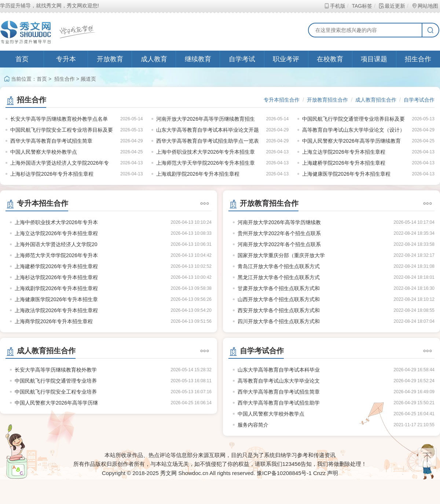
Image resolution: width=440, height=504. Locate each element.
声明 (333, 473)
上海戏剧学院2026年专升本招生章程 (198, 174)
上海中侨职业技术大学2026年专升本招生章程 (206, 153)
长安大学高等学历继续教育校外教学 (56, 370)
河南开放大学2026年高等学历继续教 (279, 222)
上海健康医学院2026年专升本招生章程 (346, 174)
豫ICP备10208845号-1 (284, 473)
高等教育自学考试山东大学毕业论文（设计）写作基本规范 (353, 131)
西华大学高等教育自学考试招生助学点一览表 (208, 141)
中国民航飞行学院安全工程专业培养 (56, 392)
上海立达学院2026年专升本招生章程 (344, 152)
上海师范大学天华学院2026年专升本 (56, 255)
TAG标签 (362, 6)
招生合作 (418, 59)
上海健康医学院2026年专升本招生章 (56, 299)
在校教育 (330, 59)
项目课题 (374, 59)
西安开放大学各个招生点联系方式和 (279, 310)
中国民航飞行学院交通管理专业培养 (56, 381)
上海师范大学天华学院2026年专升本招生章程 (206, 164)
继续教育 (198, 59)
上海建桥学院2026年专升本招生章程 (344, 163)
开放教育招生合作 (327, 100)
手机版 (335, 6)
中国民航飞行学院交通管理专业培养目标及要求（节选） (353, 120)
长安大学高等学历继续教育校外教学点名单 (59, 119)
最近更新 (392, 6)
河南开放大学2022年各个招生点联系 (279, 244)
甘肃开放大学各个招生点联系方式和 (279, 288)
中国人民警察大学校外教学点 (44, 152)
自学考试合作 (419, 100)
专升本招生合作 (282, 100)
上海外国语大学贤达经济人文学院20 (56, 244)
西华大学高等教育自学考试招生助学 (279, 403)
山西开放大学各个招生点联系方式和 (279, 299)
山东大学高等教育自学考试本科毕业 (279, 370)
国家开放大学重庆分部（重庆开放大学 (281, 255)
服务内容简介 (253, 425)
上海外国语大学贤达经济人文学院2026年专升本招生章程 (60, 164)
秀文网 (168, 473)
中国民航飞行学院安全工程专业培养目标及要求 (62, 131)
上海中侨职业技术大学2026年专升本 (56, 222)
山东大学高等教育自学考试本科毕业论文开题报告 (208, 131)
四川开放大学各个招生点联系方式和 (279, 321)
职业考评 (286, 59)
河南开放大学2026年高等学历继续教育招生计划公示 (206, 120)
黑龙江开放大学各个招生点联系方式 (279, 277)
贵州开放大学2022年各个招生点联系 (279, 233)
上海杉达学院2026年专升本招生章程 (52, 174)
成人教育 (154, 59)
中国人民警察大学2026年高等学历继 (56, 403)
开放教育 (110, 59)
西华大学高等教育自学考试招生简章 (51, 141)
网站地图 (425, 6)
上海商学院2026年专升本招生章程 (54, 321)
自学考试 (242, 59)
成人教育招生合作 (376, 100)
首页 (22, 59)
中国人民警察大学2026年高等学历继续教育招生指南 (351, 142)
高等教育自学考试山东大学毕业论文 (279, 381)
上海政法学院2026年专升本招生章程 (56, 310)
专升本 (66, 59)
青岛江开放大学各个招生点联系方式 (279, 266)
